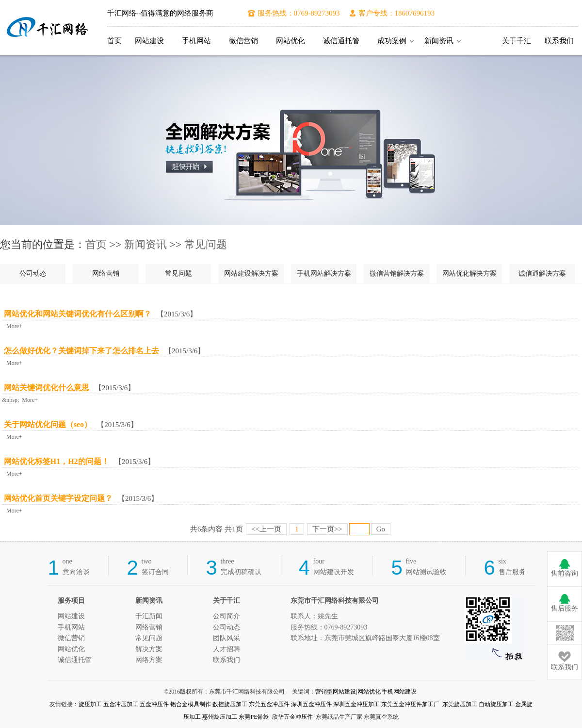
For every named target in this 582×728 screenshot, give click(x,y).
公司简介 (226, 616)
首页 (114, 41)
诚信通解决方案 (542, 273)
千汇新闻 (149, 616)
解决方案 (149, 649)
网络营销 (106, 273)
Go (381, 529)
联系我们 (559, 41)
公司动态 (33, 273)
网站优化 (291, 41)
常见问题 (206, 244)
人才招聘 (226, 649)
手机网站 (196, 41)
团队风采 (226, 638)
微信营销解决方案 (397, 273)
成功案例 (392, 41)
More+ (13, 326)
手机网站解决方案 (324, 273)
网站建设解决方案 (251, 273)
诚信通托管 (341, 41)
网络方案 (149, 660)
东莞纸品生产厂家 (339, 717)
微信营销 (243, 41)
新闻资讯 (439, 41)
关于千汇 (517, 41)
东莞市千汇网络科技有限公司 (48, 28)
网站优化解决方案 (469, 273)
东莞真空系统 (381, 717)
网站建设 (149, 41)
